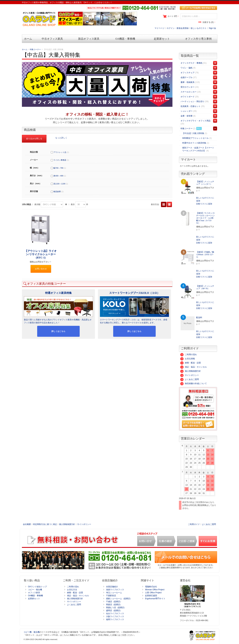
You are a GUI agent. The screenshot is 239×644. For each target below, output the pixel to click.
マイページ (159, 28)
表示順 (37, 204)
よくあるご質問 (190, 379)
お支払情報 (188, 359)
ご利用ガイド (194, 524)
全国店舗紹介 (112, 587)
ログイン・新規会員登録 (178, 28)
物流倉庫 (57, 192)
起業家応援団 (151, 596)
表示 (73, 204)
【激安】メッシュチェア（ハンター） (205, 183)
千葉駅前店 (111, 596)
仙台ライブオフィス (115, 613)
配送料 (199, 318)
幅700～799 (58, 168)
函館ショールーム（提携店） (119, 599)
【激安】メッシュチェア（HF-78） (205, 287)
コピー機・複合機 (32, 632)
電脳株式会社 (151, 587)
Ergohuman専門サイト (155, 599)
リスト (169, 204)
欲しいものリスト (199, 28)
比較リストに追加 (204, 204)
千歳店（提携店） (114, 602)
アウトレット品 (60, 152)
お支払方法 (72, 590)
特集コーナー (35, 49)
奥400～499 (58, 176)
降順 (66, 204)
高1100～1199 (59, 184)
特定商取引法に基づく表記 (45, 524)
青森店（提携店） (114, 605)
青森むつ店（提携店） (116, 608)
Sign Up (212, 28)
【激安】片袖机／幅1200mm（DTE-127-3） (205, 255)
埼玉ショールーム (114, 593)
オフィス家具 (34, 593)
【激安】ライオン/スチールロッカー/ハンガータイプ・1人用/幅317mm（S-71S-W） (205, 218)
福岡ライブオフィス (115, 619)
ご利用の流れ (189, 354)
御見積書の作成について (194, 384)
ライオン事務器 (60, 160)
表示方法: (155, 204)
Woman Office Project (155, 590)
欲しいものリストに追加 (205, 199)
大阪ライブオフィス (115, 616)
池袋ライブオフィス (115, 590)
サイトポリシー (190, 375)
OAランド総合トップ (37, 587)
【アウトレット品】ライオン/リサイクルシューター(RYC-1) (41, 254)
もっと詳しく (61, 138)
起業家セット (34, 599)
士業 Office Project (153, 593)
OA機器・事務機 (35, 596)
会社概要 (27, 524)
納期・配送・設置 (191, 363)
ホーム (25, 49)
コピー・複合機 (35, 590)
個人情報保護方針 (191, 371)
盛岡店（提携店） (114, 611)
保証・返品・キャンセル (194, 367)
